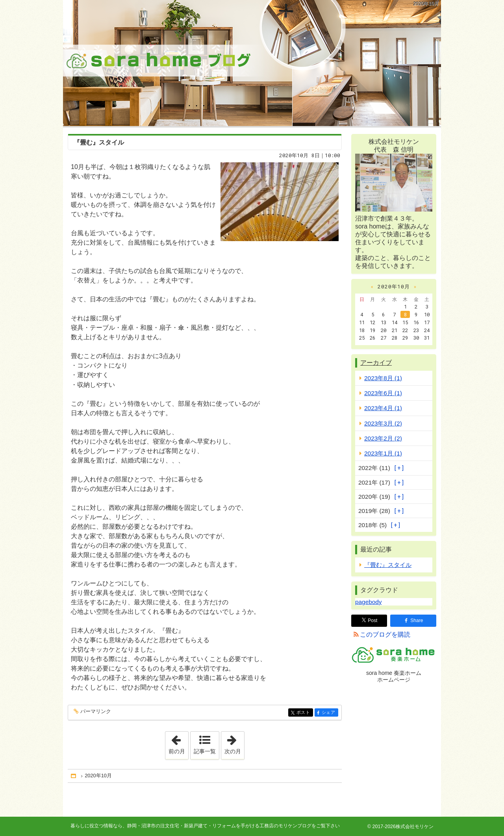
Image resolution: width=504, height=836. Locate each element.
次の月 (234, 743)
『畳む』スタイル (99, 142)
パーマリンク (95, 712)
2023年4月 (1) (383, 408)
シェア (329, 713)
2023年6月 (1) (383, 393)
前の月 (178, 743)
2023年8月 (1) (383, 378)
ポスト (304, 713)
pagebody (368, 602)
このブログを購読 (385, 634)
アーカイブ (376, 363)
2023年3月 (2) (383, 423)
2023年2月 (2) (383, 438)
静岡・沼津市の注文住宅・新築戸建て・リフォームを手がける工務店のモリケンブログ (252, 63)
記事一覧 (205, 751)
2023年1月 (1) (383, 453)
